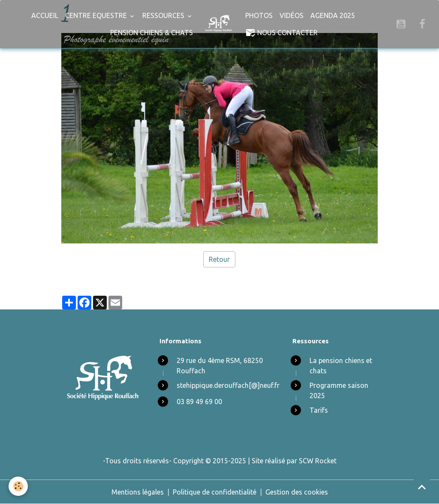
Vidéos (292, 15)
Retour (219, 259)
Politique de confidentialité (215, 492)
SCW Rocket (318, 461)
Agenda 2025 (333, 15)
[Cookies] (18, 486)
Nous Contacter (281, 33)
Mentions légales (138, 492)
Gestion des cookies (297, 492)
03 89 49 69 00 (199, 402)
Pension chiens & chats (152, 33)
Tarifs (319, 410)
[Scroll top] (422, 487)
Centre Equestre (97, 15)
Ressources (164, 15)
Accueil (45, 15)
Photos (259, 15)
